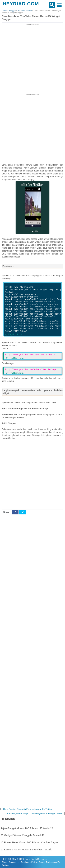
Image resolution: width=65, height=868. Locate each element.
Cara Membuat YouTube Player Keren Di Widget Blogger (31, 18)
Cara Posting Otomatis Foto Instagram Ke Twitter (28, 809)
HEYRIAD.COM (21, 4)
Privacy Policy (45, 862)
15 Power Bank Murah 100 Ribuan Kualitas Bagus (29, 842)
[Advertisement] (32, 59)
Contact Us (14, 862)
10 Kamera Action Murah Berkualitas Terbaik (26, 849)
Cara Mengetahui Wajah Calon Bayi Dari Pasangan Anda (33, 813)
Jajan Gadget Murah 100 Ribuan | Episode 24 (27, 828)
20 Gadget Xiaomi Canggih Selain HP (22, 835)
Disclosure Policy (29, 862)
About (4, 862)
